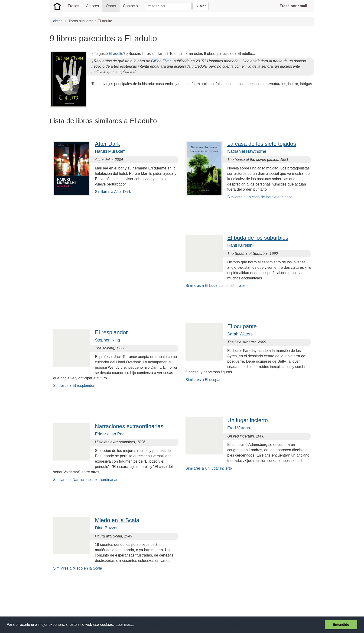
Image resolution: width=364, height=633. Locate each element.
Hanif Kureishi (240, 245)
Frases (73, 6)
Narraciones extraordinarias (129, 426)
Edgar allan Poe (110, 434)
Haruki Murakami (111, 151)
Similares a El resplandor (74, 386)
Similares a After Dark (113, 192)
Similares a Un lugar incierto (209, 468)
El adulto (116, 54)
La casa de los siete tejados (262, 144)
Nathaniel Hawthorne (247, 151)
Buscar (201, 6)
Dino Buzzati (107, 528)
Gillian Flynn (161, 61)
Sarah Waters (240, 334)
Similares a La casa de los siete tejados (260, 197)
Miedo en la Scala (117, 520)
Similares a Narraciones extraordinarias (86, 480)
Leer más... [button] (125, 625)
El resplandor (111, 332)
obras (58, 21)
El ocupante (242, 326)
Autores (93, 6)
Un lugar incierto (248, 420)
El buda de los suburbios (258, 238)
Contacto (130, 6)
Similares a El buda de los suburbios (216, 286)
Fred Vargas (239, 428)
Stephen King (107, 340)
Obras (111, 6)
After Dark (107, 144)
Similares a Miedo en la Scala (78, 568)
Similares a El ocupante (205, 380)
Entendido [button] (341, 625)
